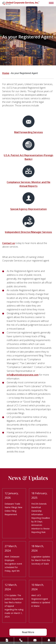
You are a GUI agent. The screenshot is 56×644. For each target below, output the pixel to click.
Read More (28, 632)
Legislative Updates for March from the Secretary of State (41, 560)
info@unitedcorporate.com (23, 375)
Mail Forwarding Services (29, 132)
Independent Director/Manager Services (28, 232)
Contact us (9, 243)
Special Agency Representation (29, 209)
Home (6, 73)
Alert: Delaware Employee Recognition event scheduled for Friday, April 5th (13, 564)
